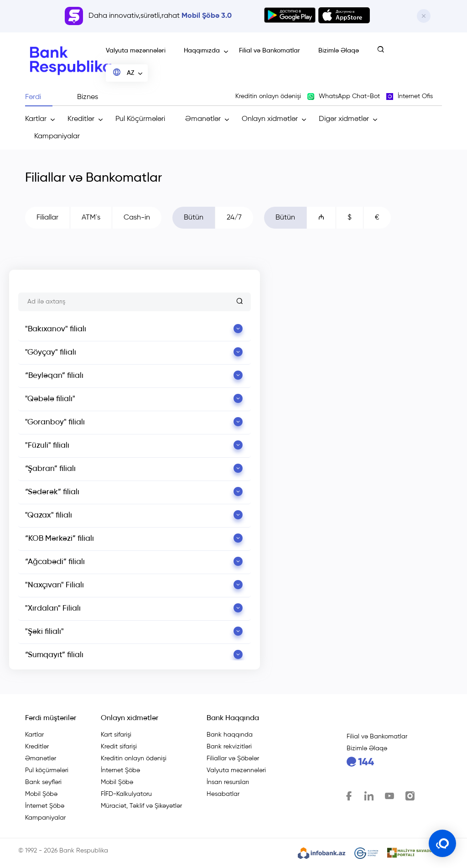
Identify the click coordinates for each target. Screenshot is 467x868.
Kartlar (36, 119)
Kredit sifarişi (119, 747)
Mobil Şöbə (41, 794)
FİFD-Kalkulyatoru (126, 794)
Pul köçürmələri (47, 770)
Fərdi (33, 97)
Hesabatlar (223, 794)
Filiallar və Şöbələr (233, 758)
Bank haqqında (230, 735)
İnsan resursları (228, 782)
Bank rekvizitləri (229, 747)
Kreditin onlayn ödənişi (134, 758)
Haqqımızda (202, 51)
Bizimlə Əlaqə (339, 51)
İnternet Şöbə (45, 806)
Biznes (88, 97)
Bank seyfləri (43, 782)
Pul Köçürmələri (140, 119)
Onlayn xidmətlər (270, 119)
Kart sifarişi (116, 735)
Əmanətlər (203, 119)
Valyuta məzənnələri (136, 51)
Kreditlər (81, 119)
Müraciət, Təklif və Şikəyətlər (141, 806)
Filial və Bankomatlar (270, 51)
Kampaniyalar (57, 136)
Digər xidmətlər (344, 119)
